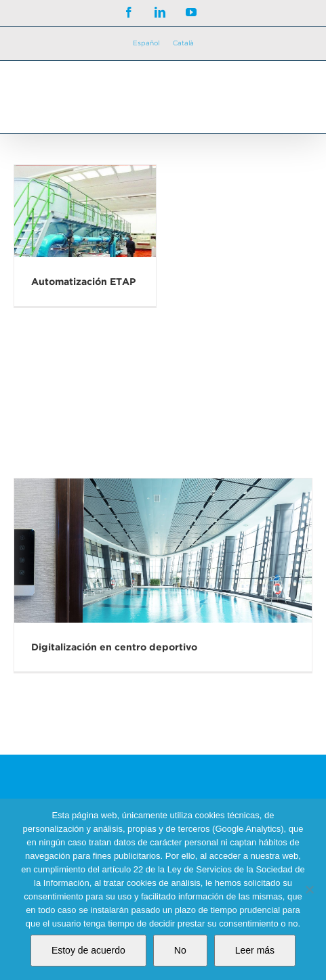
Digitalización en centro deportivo (114, 647)
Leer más (255, 950)
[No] (309, 889)
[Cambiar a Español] (146, 44)
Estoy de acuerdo (88, 950)
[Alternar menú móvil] (299, 91)
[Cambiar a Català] (183, 44)
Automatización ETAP (83, 281)
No (180, 950)
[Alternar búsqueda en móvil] (271, 91)
